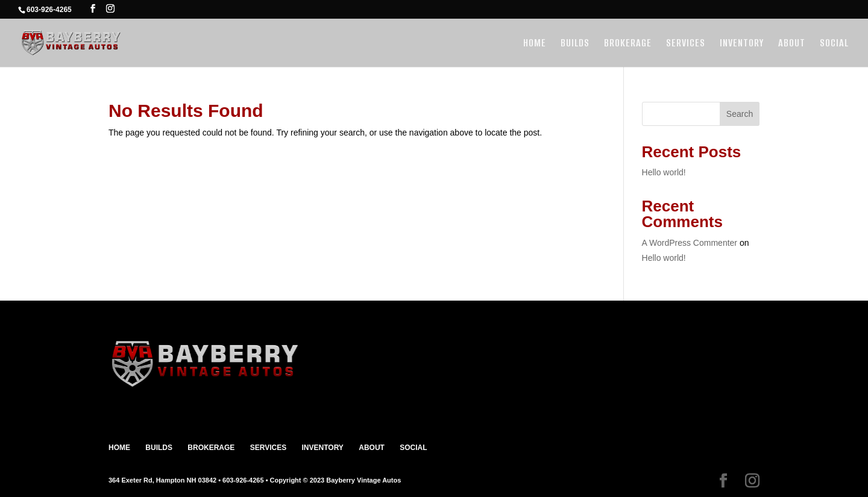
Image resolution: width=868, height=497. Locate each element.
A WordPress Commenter (690, 243)
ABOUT (792, 44)
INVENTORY (742, 44)
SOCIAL (834, 44)
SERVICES (686, 44)
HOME (535, 44)
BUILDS (575, 44)
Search (740, 114)
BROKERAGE (628, 44)
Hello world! (664, 172)
